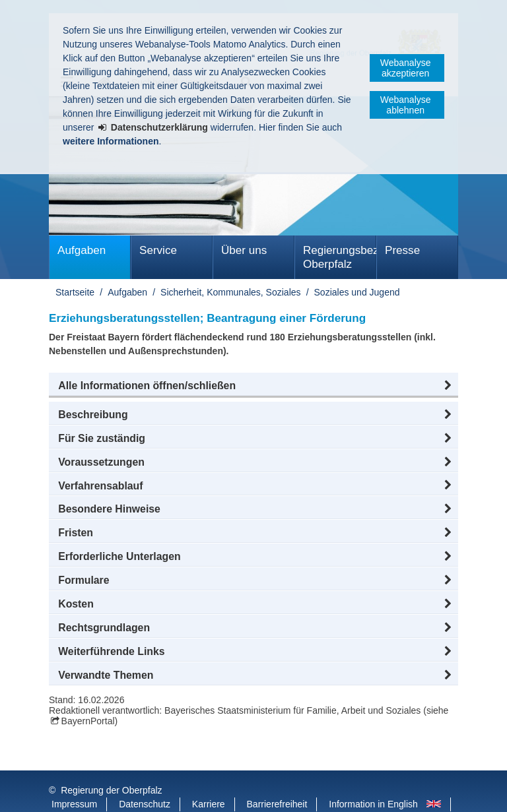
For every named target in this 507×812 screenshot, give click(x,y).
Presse (402, 250)
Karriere (209, 778)
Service (158, 250)
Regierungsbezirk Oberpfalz (340, 257)
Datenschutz (145, 778)
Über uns (244, 250)
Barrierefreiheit (277, 778)
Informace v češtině (91, 792)
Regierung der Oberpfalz (111, 764)
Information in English (373, 778)
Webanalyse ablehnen (406, 105)
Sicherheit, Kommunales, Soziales (230, 292)
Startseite (75, 292)
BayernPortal (88, 721)
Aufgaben (82, 250)
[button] (253, 386)
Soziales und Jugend (357, 292)
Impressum (74, 778)
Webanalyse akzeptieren (406, 68)
